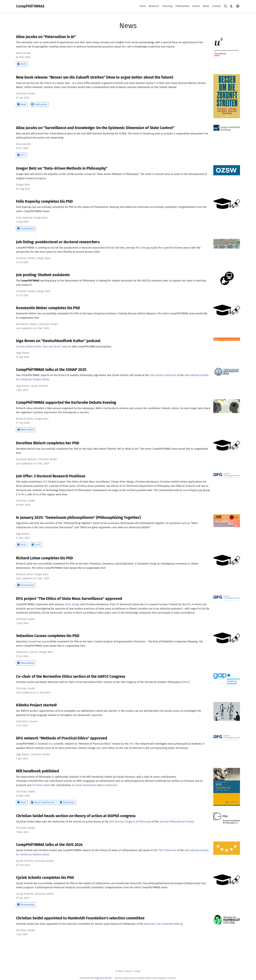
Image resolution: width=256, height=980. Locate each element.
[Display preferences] (232, 6)
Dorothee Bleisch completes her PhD (48, 443)
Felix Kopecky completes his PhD (44, 201)
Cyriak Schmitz (39, 386)
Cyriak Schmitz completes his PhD (45, 878)
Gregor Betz (23, 185)
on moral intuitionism (84, 785)
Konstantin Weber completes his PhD (48, 308)
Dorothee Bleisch (26, 459)
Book (22, 104)
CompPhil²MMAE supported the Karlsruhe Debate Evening (66, 403)
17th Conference (167, 850)
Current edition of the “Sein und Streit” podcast (44, 347)
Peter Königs (72, 604)
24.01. (36, 545)
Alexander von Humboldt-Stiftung (163, 924)
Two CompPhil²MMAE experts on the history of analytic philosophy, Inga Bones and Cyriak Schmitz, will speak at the (83, 375)
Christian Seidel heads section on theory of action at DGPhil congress (76, 816)
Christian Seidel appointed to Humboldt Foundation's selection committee (80, 918)
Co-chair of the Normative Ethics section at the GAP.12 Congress (71, 677)
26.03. (22, 64)
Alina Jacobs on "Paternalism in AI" (46, 37)
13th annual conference (163, 375)
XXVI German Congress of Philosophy (130, 822)
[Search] (226, 6)
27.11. (22, 155)
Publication (39, 104)
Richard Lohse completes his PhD (44, 558)
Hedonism (67, 802)
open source (130, 978)
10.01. (22, 545)
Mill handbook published (38, 771)
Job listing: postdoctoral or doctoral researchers (58, 242)
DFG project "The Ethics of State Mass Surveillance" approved (69, 599)
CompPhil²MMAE (30, 6)
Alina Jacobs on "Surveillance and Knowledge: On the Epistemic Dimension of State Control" (95, 128)
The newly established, (30, 482)
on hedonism (110, 785)
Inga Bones (23, 353)
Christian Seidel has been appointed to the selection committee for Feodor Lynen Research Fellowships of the (80, 924)
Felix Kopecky (24, 218)
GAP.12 (185, 682)
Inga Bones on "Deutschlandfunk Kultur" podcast (58, 341)
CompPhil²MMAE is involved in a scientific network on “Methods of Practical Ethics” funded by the (73, 744)
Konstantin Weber (27, 324)
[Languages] (238, 6)
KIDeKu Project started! (36, 705)
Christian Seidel (26, 94)
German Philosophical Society (177, 822)
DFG (45, 482)
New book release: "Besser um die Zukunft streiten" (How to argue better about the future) (95, 77)
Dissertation (26, 229)
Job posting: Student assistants (43, 275)
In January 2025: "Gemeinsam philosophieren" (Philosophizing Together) (78, 518)
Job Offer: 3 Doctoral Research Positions (51, 476)
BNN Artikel (26, 430)
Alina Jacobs (23, 53)
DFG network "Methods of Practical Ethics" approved (62, 738)
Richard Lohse (24, 419)
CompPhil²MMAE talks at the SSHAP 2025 (51, 370)
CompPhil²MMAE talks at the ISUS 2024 (49, 845)
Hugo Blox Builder (103, 978)
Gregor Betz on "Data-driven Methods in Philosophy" (62, 168)
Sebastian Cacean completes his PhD (48, 636)
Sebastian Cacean (27, 652)
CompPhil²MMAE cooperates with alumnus (41, 604)
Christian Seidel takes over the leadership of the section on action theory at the (63, 822)
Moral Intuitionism (43, 802)
